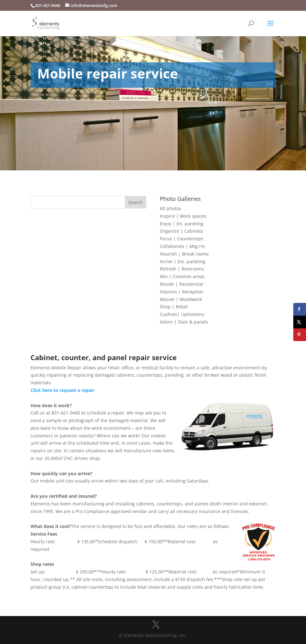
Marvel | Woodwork (181, 299)
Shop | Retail (174, 307)
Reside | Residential (181, 284)
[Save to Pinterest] (300, 335)
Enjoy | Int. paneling (182, 224)
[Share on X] (300, 322)
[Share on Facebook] (300, 309)
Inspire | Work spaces (183, 216)
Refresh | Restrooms (182, 269)
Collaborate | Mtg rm (182, 246)
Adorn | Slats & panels (184, 322)
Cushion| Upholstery (182, 314)
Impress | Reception (182, 292)
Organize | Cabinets (181, 231)
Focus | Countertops (182, 239)
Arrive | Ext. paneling (183, 261)
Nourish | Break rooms (184, 254)
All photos (170, 208)
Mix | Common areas (182, 276)
